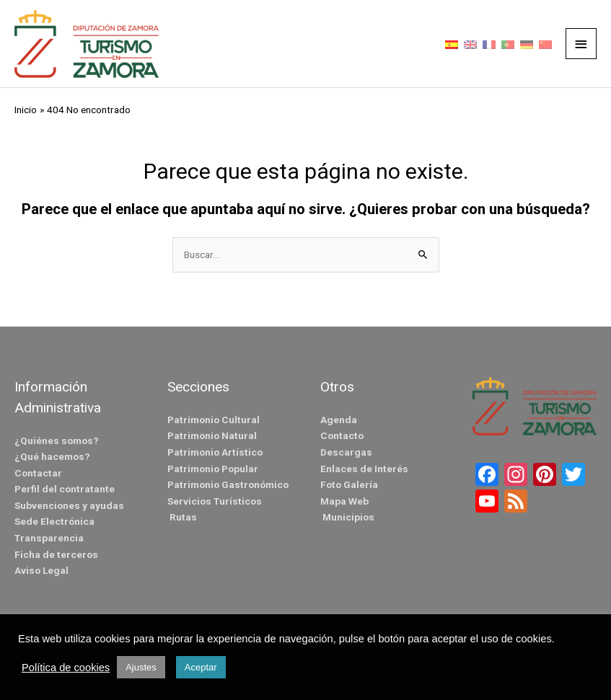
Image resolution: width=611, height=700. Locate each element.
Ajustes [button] (141, 667)
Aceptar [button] (201, 667)
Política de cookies (66, 668)
